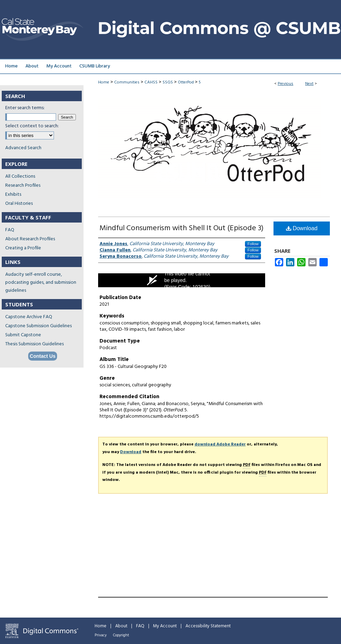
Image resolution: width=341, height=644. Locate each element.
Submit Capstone (23, 335)
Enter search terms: (25, 108)
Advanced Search (23, 148)
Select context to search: (32, 126)
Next (309, 84)
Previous (286, 84)
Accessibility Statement (208, 626)
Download (302, 228)
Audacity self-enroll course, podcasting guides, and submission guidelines (41, 283)
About (121, 626)
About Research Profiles (30, 239)
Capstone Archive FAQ (29, 317)
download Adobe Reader (220, 444)
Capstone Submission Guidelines (38, 326)
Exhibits (13, 195)
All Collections (20, 176)
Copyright (121, 635)
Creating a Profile (23, 248)
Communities (127, 82)
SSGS (168, 82)
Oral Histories (19, 204)
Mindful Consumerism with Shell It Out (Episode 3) (181, 228)
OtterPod (186, 82)
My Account (165, 626)
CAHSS (151, 82)
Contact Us (43, 356)
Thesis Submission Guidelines (34, 344)
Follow (253, 244)
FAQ (10, 230)
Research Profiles (23, 186)
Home (104, 82)
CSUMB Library (95, 66)
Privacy (101, 635)
